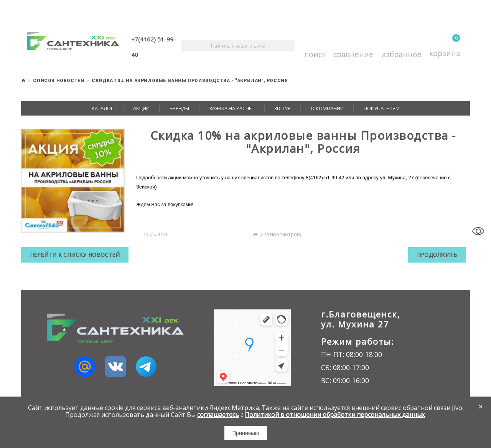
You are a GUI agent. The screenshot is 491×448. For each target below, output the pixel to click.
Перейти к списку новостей (75, 255)
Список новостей (59, 81)
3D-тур (283, 108)
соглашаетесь (218, 415)
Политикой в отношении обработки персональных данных (335, 415)
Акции (141, 108)
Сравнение (353, 46)
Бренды (179, 108)
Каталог (102, 108)
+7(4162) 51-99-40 (153, 47)
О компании (327, 108)
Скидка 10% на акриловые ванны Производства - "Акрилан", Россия (190, 81)
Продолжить (437, 255)
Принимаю (246, 433)
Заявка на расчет (232, 108)
